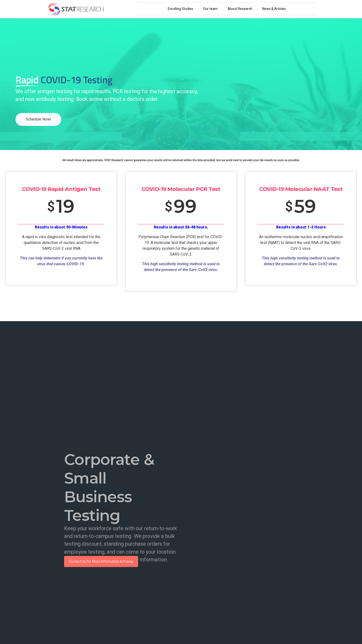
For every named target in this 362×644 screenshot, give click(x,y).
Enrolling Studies (181, 9)
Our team (210, 9)
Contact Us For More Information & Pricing (101, 561)
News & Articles (274, 9)
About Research (240, 9)
